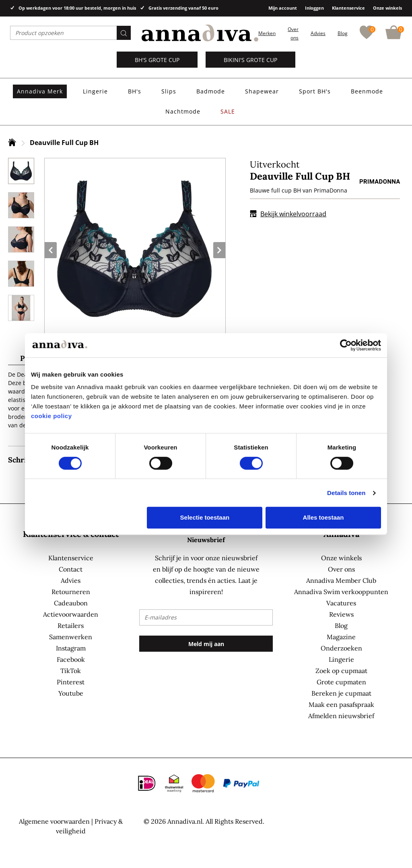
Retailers (71, 626)
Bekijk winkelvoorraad (288, 214)
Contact (71, 569)
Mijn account (283, 8)
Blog (343, 33)
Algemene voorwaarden (54, 821)
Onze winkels (387, 8)
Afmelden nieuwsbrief (341, 716)
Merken (267, 33)
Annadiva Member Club (341, 580)
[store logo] (200, 33)
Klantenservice (348, 8)
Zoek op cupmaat (341, 671)
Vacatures (341, 603)
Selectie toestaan (205, 517)
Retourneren (71, 592)
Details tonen (346, 493)
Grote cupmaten (341, 682)
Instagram (71, 648)
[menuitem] (40, 91)
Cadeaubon (71, 603)
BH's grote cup (157, 60)
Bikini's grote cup (250, 60)
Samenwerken (71, 637)
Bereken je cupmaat (341, 693)
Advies (318, 33)
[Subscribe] (206, 644)
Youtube (71, 693)
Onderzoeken (341, 648)
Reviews (341, 614)
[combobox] (70, 33)
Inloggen (314, 8)
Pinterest (71, 682)
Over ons (341, 569)
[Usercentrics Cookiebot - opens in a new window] (346, 345)
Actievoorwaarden (71, 614)
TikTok (71, 671)
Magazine (341, 637)
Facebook (71, 659)
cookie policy (51, 416)
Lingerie (341, 659)
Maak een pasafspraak (341, 704)
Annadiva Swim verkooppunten (341, 592)
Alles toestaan (323, 517)
